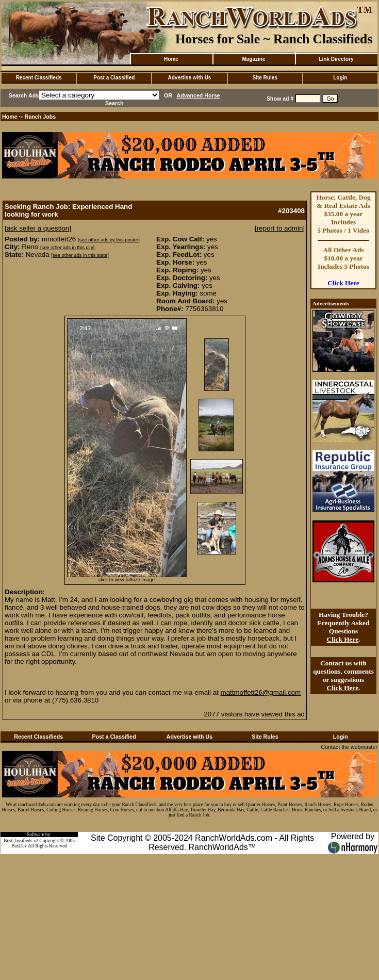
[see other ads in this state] (80, 255)
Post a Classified (114, 78)
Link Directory (336, 59)
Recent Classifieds (39, 78)
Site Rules (265, 78)
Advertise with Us (190, 78)
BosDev (19, 846)
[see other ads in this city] (67, 248)
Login (340, 78)
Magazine (253, 59)
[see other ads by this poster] (109, 240)
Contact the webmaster (349, 747)
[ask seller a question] (38, 228)
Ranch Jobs (40, 117)
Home (171, 59)
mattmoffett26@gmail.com (261, 692)
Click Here (343, 283)
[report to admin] (280, 228)
